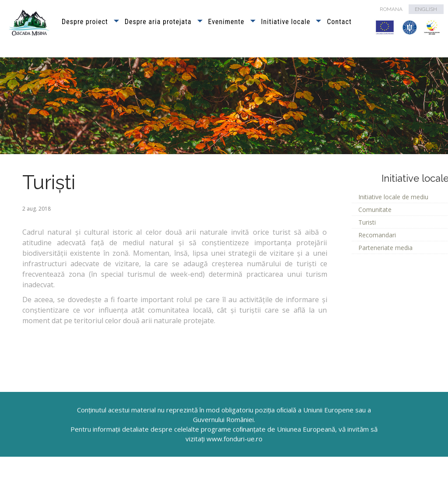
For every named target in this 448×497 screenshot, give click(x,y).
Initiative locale (286, 22)
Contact (339, 22)
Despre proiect (85, 22)
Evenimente (226, 22)
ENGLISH (426, 9)
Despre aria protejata (158, 22)
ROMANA (391, 9)
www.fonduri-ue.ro (234, 458)
